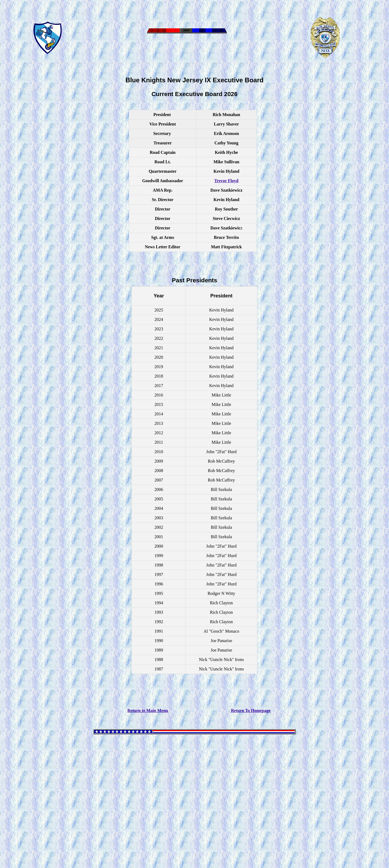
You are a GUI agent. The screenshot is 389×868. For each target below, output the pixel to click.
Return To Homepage (251, 711)
